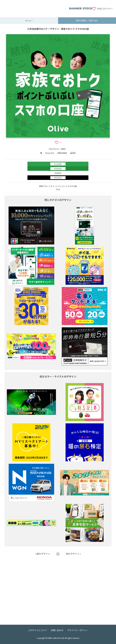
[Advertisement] (36, 7)
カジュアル (50, 153)
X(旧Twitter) (62, 153)
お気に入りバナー (105, 9)
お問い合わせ (57, 630)
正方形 (73, 153)
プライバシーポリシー (78, 630)
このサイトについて (37, 630)
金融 (63, 149)
